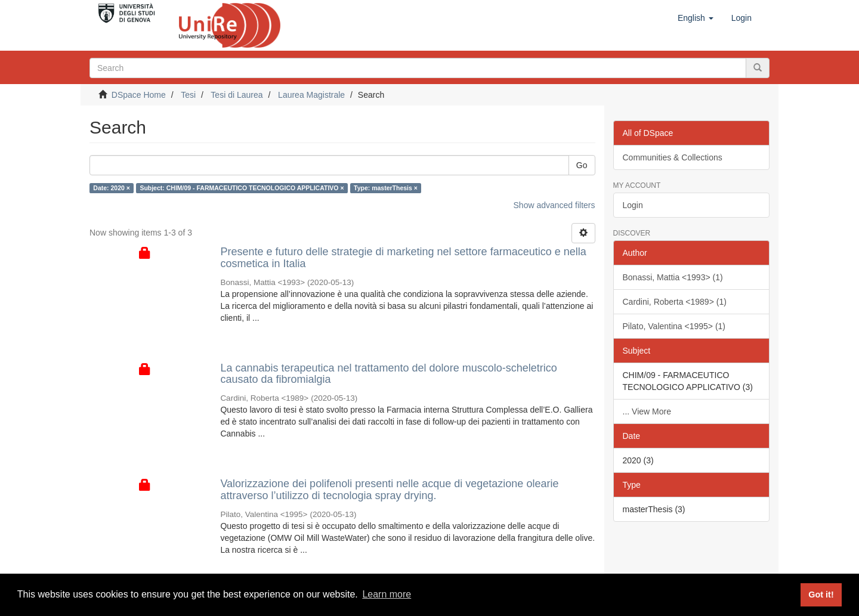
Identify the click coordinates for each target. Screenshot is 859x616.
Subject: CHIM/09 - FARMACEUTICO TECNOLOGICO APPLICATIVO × (242, 188)
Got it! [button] (821, 595)
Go (582, 165)
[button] (696, 18)
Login (633, 205)
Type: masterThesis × (386, 188)
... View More (647, 411)
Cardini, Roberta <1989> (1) (675, 302)
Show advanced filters (554, 205)
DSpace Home (139, 95)
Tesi (188, 95)
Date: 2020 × (112, 188)
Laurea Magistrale (311, 95)
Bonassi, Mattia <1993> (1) (673, 277)
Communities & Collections (673, 157)
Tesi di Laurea (237, 95)
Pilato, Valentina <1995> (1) (674, 326)
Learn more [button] (387, 594)
